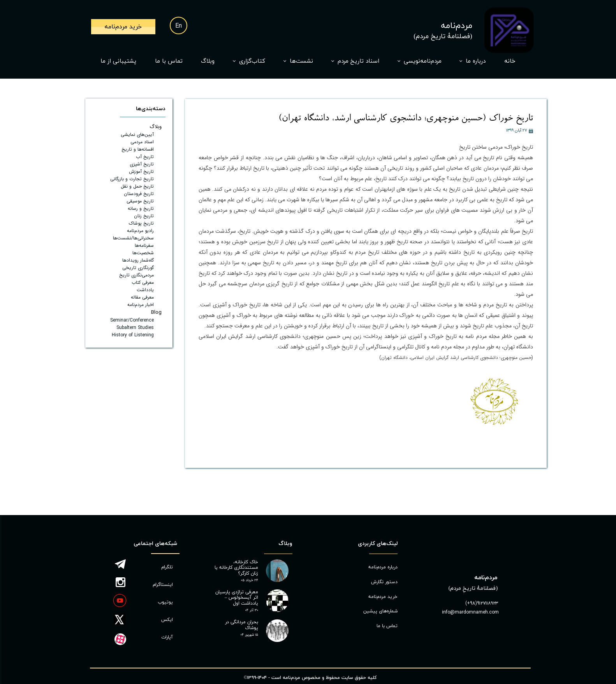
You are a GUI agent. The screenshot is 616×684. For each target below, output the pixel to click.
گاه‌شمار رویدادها (138, 260)
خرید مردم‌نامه (383, 597)
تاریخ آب (145, 157)
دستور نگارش (384, 582)
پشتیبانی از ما (118, 61)
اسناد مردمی (142, 142)
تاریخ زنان (144, 216)
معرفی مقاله (142, 297)
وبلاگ (208, 61)
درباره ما (476, 61)
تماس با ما (169, 61)
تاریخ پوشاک (141, 223)
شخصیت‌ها (143, 253)
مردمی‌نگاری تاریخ (136, 275)
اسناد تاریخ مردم (358, 61)
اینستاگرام (163, 585)
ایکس (167, 620)
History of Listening (133, 335)
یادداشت (145, 290)
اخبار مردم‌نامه (141, 305)
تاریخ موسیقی (140, 201)
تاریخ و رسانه (141, 208)
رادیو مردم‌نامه (140, 231)
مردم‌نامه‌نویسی (423, 61)
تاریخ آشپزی (142, 164)
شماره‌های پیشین (380, 611)
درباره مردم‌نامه (383, 567)
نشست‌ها (301, 61)
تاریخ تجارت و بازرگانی (132, 179)
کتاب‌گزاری (252, 61)
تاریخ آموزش (141, 171)
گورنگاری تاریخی (138, 268)
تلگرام (167, 567)
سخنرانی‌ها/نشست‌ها (133, 238)
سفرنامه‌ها (144, 245)
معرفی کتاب (143, 282)
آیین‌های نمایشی (137, 135)
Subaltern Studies (135, 328)
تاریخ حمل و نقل (137, 186)
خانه (510, 61)
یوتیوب (165, 602)
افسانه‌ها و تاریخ (138, 149)
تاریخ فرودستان (139, 194)
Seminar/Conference (132, 320)
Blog (156, 312)
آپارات (167, 637)
